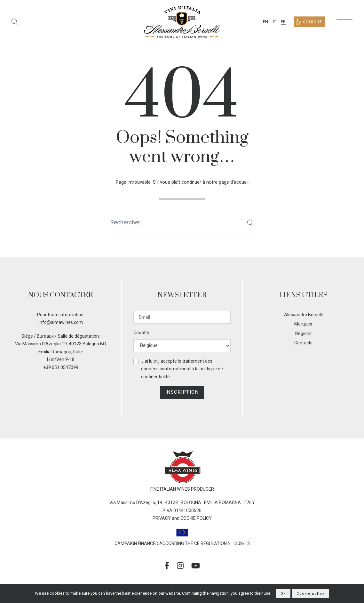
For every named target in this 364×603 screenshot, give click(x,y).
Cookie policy (310, 594)
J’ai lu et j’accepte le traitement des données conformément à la (182, 369)
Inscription (182, 392)
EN (265, 22)
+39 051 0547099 (61, 367)
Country (141, 333)
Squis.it (309, 22)
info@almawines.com (61, 322)
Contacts (303, 343)
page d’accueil (234, 182)
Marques (303, 324)
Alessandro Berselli (303, 315)
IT (274, 22)
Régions (303, 334)
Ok (283, 594)
